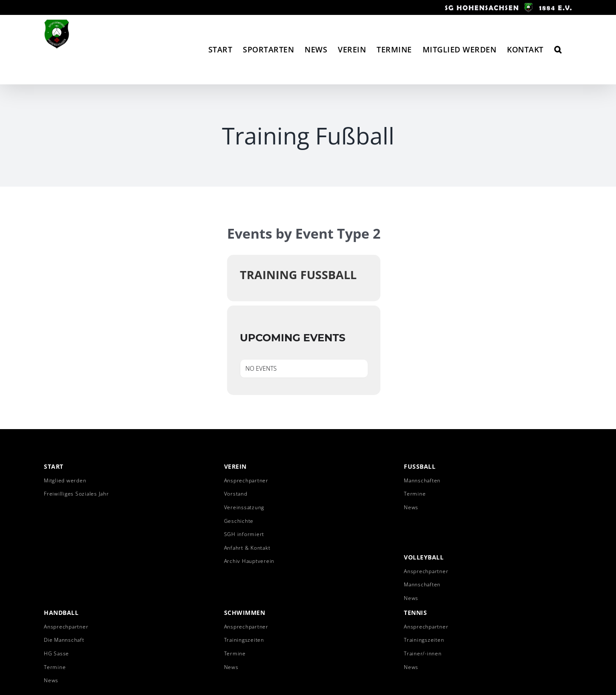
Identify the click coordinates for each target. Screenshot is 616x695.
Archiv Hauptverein (249, 561)
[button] (558, 49)
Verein (235, 466)
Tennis (415, 613)
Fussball (420, 466)
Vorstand (236, 494)
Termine (415, 494)
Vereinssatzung (244, 507)
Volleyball (424, 557)
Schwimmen (245, 613)
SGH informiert (244, 534)
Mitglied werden (65, 480)
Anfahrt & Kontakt (247, 548)
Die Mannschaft (64, 640)
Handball (61, 613)
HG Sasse (56, 653)
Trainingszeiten (244, 640)
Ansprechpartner (246, 480)
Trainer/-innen (423, 653)
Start (54, 466)
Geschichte (239, 521)
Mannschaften (422, 480)
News (411, 507)
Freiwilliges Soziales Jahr (76, 494)
